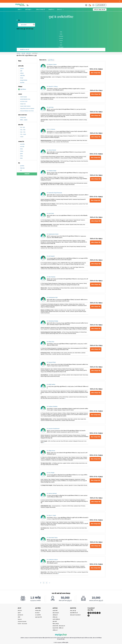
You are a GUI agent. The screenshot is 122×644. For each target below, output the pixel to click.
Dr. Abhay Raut (50, 342)
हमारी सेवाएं (55, 608)
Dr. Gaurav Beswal (51, 150)
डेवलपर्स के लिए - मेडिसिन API (58, 628)
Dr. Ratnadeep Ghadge (52, 321)
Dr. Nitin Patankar (51, 277)
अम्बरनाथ (21, 69)
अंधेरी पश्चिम (21, 76)
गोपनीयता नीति (38, 611)
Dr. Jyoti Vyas (50, 107)
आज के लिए (21, 144)
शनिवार (21, 156)
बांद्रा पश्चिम (21, 83)
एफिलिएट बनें (55, 630)
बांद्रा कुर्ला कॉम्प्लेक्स (23, 80)
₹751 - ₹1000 (22, 134)
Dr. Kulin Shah (50, 213)
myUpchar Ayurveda (22, 621)
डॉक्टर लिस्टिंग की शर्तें (74, 613)
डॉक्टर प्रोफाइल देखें (95, 73)
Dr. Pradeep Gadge (52, 171)
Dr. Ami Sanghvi (51, 256)
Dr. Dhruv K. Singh (51, 515)
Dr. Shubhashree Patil (52, 298)
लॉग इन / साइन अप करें (100, 10)
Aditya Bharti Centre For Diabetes (26, 109)
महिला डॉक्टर (21, 168)
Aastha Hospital (23, 97)
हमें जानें (19, 608)
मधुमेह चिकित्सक (22, 89)
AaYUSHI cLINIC (23, 102)
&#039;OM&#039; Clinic (24, 99)
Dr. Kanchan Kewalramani (53, 429)
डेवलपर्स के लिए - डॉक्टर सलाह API (59, 626)
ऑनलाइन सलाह (22, 118)
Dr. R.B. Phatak (51, 473)
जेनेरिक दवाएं (55, 617)
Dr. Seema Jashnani (52, 493)
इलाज (19, 10)
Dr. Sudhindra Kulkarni (52, 560)
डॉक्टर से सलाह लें (40, 10)
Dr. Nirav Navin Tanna (52, 538)
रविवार (20, 158)
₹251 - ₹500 (22, 130)
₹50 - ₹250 (22, 127)
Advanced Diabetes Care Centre (26, 111)
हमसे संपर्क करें (20, 615)
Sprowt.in (20, 619)
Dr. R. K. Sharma (51, 129)
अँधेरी (20, 71)
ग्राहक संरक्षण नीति (38, 617)
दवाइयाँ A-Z (51, 10)
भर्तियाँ (19, 617)
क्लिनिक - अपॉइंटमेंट (23, 120)
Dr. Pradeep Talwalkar (52, 406)
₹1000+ (21, 137)
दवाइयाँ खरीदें (55, 611)
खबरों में (19, 613)
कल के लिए (21, 147)
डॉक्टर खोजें (55, 621)
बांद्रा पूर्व (21, 78)
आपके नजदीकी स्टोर (56, 619)
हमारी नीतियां (38, 608)
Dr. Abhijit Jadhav (51, 384)
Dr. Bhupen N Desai (52, 65)
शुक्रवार (21, 154)
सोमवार (21, 149)
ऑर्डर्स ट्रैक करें (55, 615)
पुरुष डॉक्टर (21, 166)
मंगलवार (21, 151)
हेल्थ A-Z (60, 10)
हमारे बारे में (20, 611)
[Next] (50, 583)
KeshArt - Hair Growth (22, 624)
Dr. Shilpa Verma (51, 451)
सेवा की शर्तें (37, 613)
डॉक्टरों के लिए (73, 608)
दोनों (20, 170)
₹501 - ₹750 (22, 132)
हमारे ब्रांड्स (28, 10)
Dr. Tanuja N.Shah (51, 362)
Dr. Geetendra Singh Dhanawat (54, 193)
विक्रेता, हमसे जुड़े (56, 624)
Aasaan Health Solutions (24, 106)
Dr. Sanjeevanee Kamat (53, 234)
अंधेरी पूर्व (21, 73)
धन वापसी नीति (38, 615)
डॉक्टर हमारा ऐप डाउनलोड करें (75, 615)
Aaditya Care (22, 104)
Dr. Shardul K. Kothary (52, 87)
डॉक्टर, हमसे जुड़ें (73, 611)
